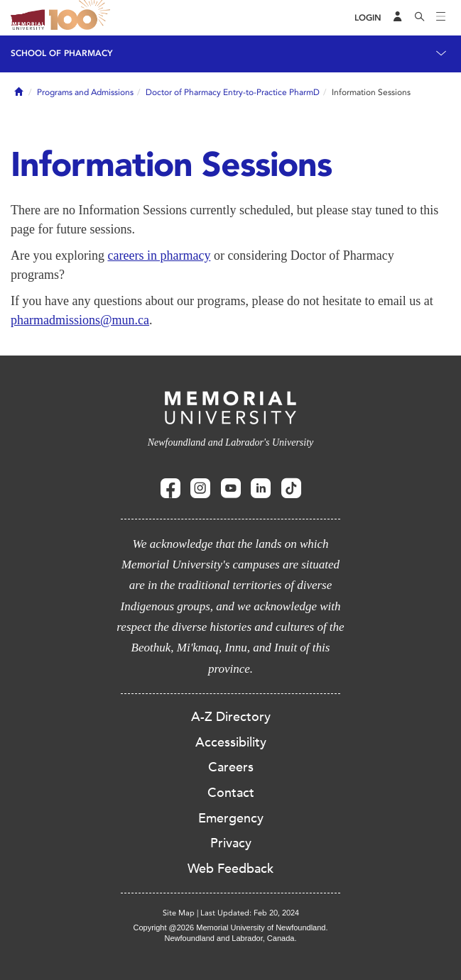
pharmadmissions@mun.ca (80, 320)
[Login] (368, 18)
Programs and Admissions (85, 92)
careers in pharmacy (159, 255)
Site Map (179, 913)
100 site (82, 18)
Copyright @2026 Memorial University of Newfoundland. (230, 927)
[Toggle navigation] (441, 18)
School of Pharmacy (62, 53)
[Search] (420, 18)
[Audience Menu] (398, 18)
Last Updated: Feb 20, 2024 (250, 913)
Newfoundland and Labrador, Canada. (231, 938)
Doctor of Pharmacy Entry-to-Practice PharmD (233, 92)
